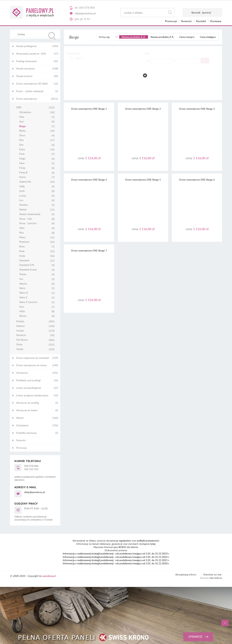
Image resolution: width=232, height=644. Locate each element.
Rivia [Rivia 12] (22, 251)
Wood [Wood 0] (23, 316)
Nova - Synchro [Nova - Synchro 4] (28, 223)
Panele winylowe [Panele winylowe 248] (25, 68)
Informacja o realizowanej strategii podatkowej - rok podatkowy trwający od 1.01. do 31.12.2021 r (116, 560)
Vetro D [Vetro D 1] (24, 293)
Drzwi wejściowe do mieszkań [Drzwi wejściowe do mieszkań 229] (33, 358)
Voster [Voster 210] (20, 349)
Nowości (21, 440)
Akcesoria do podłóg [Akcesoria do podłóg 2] (28, 403)
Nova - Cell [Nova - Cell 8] (25, 219)
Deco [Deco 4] (22, 135)
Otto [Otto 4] (22, 228)
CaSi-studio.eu (216, 578)
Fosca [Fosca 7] (22, 177)
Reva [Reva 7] (22, 247)
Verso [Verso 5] (22, 288)
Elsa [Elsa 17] (21, 140)
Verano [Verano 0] (23, 284)
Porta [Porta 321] (19, 345)
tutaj (153, 544)
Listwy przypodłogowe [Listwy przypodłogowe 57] (29, 388)
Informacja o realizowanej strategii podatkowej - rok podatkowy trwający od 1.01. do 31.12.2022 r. (116, 557)
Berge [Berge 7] (22, 126)
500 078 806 (87, 8)
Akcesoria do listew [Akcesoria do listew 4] (27, 410)
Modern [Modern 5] (24, 205)
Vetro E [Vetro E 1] (23, 297)
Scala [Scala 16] (22, 256)
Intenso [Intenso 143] (21, 326)
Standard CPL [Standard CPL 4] (27, 265)
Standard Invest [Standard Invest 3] (28, 270)
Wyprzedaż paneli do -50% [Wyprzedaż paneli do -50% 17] (31, 54)
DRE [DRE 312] (19, 107)
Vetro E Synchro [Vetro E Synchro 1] (28, 302)
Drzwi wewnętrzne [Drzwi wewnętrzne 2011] (27, 99)
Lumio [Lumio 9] (23, 196)
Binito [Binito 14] (22, 131)
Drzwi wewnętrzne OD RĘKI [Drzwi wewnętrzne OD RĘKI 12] (32, 84)
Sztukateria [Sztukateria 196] (22, 425)
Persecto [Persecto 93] (21, 335)
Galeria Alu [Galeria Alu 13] (25, 182)
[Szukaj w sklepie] (36, 34)
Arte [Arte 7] (22, 117)
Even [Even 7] (22, 154)
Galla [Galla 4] (22, 186)
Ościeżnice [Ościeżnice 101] (22, 373)
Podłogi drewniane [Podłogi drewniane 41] (26, 61)
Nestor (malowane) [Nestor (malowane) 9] (30, 214)
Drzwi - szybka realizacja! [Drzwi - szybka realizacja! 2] (30, 91)
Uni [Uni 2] (21, 279)
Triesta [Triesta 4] (23, 274)
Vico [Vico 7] (22, 307)
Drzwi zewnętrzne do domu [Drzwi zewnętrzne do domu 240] (31, 365)
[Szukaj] (52, 36)
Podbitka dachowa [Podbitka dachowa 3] (26, 433)
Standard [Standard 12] (24, 261)
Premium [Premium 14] (24, 242)
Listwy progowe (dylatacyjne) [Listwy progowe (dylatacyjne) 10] (32, 395)
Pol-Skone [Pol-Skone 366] (22, 340)
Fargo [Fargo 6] (22, 159)
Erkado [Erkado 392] (20, 321)
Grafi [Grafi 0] (22, 191)
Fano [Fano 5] (22, 163)
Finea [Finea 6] (22, 168)
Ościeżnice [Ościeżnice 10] (25, 112)
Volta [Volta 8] (22, 311)
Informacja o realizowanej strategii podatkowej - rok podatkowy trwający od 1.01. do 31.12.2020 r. (116, 563)
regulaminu (125, 541)
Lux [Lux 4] (21, 200)
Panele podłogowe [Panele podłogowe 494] (26, 46)
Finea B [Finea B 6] (23, 173)
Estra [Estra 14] (22, 149)
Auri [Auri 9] (21, 122)
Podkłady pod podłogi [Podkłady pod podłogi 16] (28, 380)
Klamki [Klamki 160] (20, 418)
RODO (122, 547)
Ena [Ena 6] (21, 145)
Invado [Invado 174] (20, 331)
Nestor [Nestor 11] (23, 210)
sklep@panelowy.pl (85, 13)
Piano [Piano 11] (22, 237)
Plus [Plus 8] (21, 233)
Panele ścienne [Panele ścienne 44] (24, 76)
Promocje (21, 448)
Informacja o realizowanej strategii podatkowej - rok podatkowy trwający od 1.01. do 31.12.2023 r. (116, 553)
